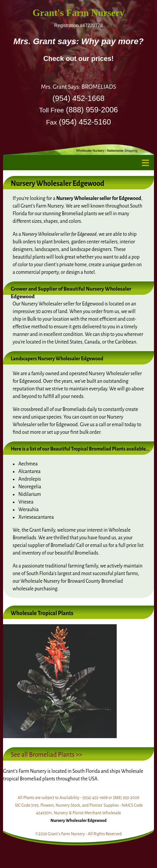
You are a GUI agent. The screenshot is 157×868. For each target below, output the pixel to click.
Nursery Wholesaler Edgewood (79, 820)
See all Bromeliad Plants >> (46, 755)
